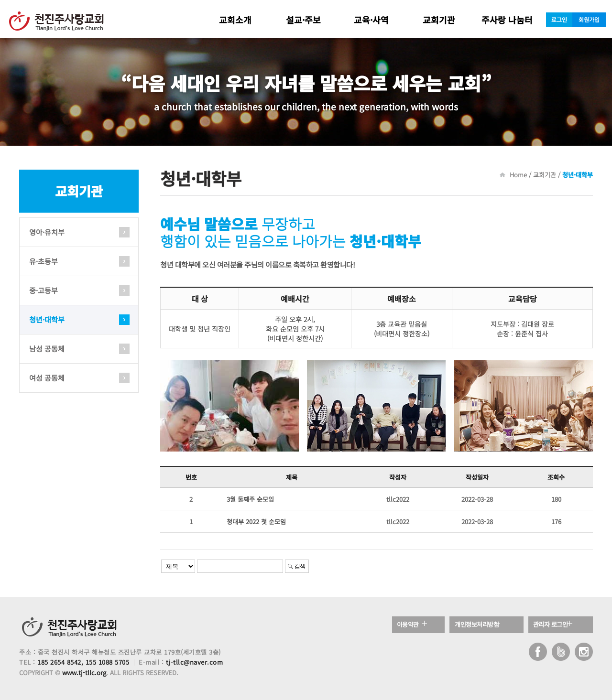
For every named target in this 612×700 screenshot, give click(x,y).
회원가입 (589, 19)
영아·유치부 (47, 232)
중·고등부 (44, 290)
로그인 (559, 19)
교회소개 (235, 20)
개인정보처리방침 (479, 625)
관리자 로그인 (552, 625)
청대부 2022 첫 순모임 (256, 522)
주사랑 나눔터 (507, 20)
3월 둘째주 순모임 (250, 499)
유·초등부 (44, 261)
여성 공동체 (47, 378)
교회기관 (439, 20)
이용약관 (409, 625)
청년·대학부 (47, 319)
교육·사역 (371, 20)
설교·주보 (303, 20)
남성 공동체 (47, 349)
